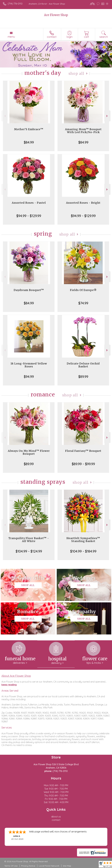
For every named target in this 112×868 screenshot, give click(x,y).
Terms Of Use (11, 866)
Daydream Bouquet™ (29, 290)
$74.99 (83, 303)
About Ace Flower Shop (16, 676)
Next (107, 116)
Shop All (76, 74)
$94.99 (29, 377)
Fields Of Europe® (83, 290)
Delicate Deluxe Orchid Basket (83, 365)
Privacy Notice (28, 866)
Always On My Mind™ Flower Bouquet (29, 452)
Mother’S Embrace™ (29, 129)
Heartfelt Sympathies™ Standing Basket (83, 540)
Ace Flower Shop (56, 15)
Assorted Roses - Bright (83, 203)
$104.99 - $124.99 (29, 551)
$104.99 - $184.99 (83, 551)
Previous (5, 116)
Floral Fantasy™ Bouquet (83, 451)
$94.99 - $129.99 (29, 216)
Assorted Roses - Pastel (29, 203)
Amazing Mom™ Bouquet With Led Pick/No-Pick (83, 131)
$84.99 (29, 142)
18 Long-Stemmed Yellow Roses (29, 365)
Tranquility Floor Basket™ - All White (29, 540)
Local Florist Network (49, 866)
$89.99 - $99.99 (83, 464)
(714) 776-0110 (15, 4)
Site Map (67, 866)
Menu (11, 37)
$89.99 (83, 377)
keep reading (9, 685)
